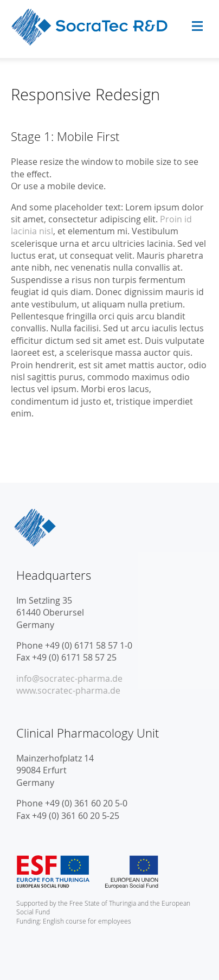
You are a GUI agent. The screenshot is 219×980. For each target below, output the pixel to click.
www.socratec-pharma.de (68, 690)
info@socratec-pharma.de (69, 678)
